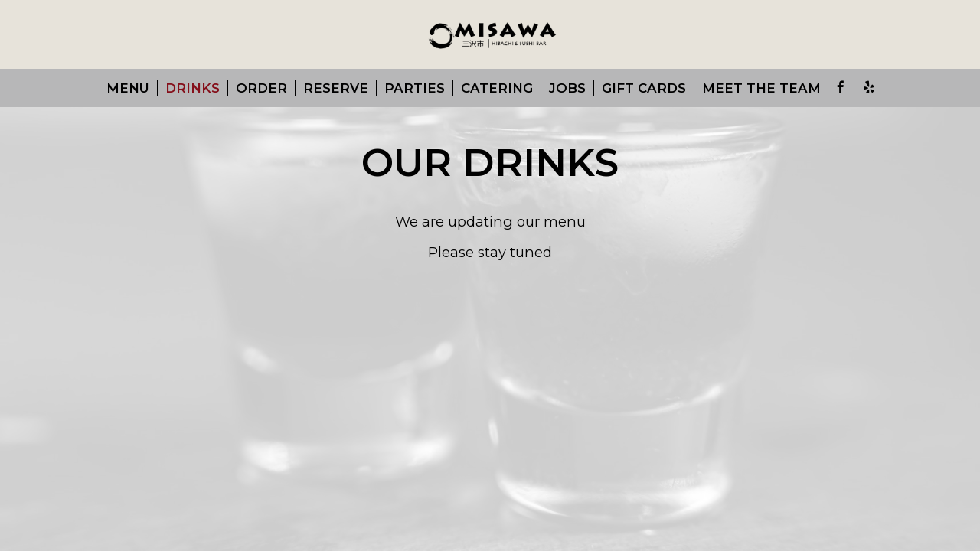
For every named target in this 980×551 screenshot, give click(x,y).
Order (261, 88)
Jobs (567, 88)
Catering (497, 88)
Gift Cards (644, 88)
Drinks (193, 88)
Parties (415, 88)
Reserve (336, 88)
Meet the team (761, 88)
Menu (128, 88)
